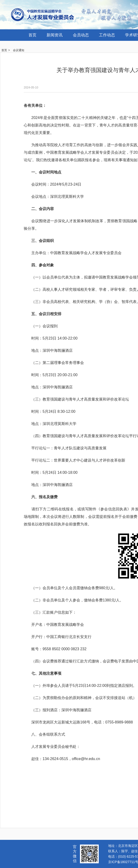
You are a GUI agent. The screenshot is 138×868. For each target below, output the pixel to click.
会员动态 (81, 35)
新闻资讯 (55, 35)
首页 (32, 35)
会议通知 (19, 50)
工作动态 (107, 35)
